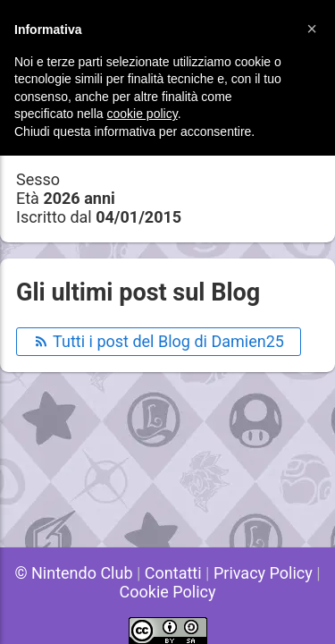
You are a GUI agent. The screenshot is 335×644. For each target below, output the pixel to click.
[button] (312, 29)
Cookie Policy (168, 592)
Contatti (173, 573)
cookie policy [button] (142, 114)
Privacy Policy (263, 573)
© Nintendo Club (73, 573)
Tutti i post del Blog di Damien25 (159, 341)
